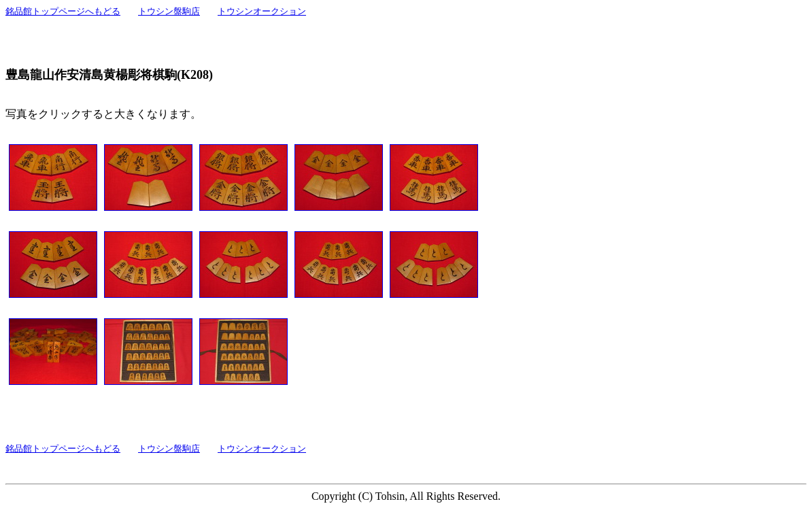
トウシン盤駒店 (169, 11)
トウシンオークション (262, 11)
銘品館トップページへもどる (63, 11)
